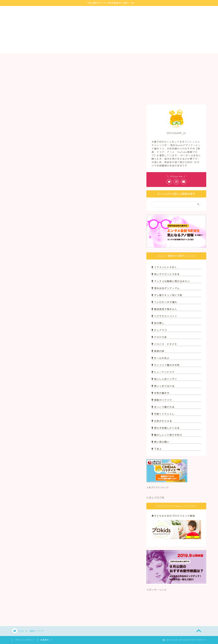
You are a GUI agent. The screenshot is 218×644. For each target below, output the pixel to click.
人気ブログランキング (157, 487)
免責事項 (44, 640)
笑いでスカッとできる (166, 274)
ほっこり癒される (163, 407)
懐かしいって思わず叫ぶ (167, 435)
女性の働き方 (160, 393)
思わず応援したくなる (166, 428)
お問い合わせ (187, 58)
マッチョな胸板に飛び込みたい (171, 281)
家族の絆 (158, 351)
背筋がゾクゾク (162, 400)
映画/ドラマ (70, 58)
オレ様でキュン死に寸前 (167, 295)
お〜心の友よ (160, 358)
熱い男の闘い (160, 442)
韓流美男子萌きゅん (164, 309)
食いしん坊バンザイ (164, 379)
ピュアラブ (159, 330)
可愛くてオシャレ (163, 414)
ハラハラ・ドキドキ (164, 344)
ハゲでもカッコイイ (164, 316)
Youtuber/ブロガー (109, 58)
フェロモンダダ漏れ (164, 302)
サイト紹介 (31, 58)
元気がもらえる (162, 421)
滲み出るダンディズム (166, 288)
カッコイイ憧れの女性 (166, 365)
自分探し (158, 323)
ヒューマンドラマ (163, 372)
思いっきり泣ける (163, 386)
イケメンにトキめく (164, 267)
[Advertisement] (176, 605)
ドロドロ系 (159, 337)
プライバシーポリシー (25, 640)
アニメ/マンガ (148, 58)
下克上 (157, 449)
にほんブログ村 (155, 498)
